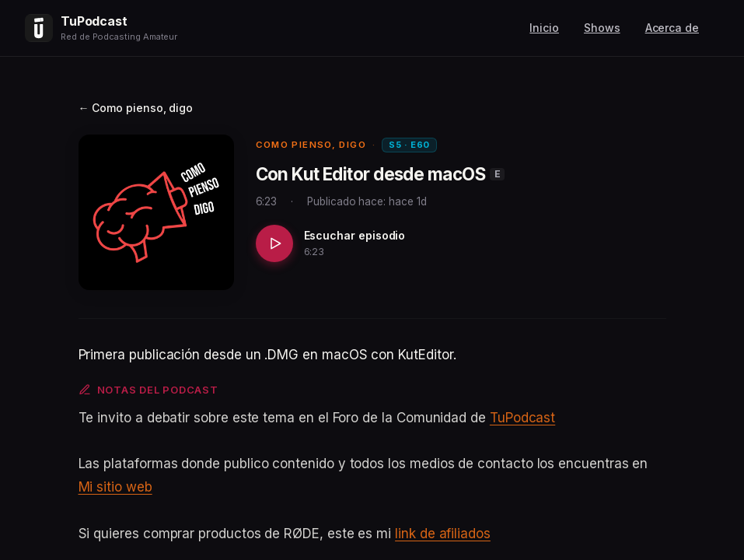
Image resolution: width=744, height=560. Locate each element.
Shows (602, 28)
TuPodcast (522, 418)
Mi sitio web (115, 487)
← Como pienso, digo (136, 108)
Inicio (544, 28)
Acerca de (672, 28)
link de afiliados (443, 534)
